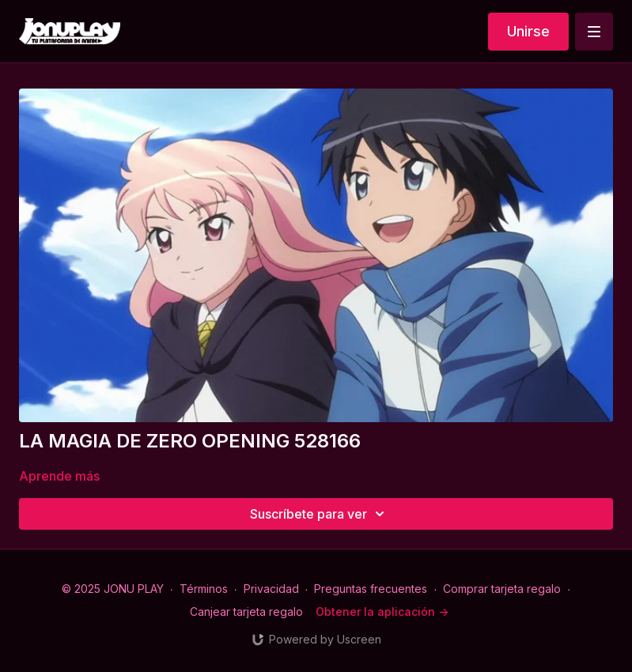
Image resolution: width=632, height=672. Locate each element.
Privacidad (271, 589)
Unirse (528, 31)
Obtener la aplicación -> (382, 612)
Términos (204, 589)
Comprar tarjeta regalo (502, 589)
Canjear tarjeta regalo (246, 612)
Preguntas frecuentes (371, 589)
